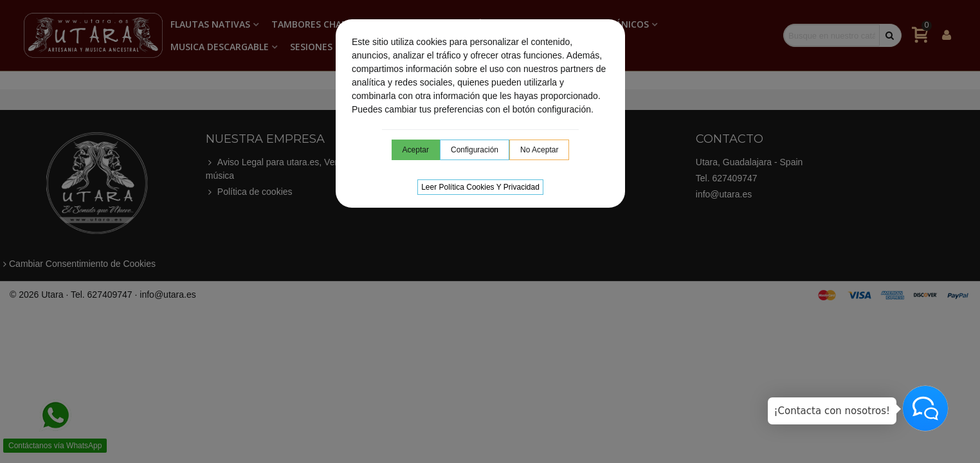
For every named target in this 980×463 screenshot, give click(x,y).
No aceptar (539, 150)
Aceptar (416, 150)
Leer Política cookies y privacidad (480, 187)
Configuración (475, 150)
